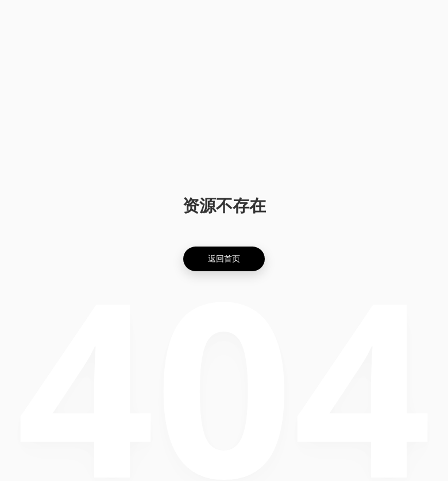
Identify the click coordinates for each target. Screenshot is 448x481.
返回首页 (224, 258)
